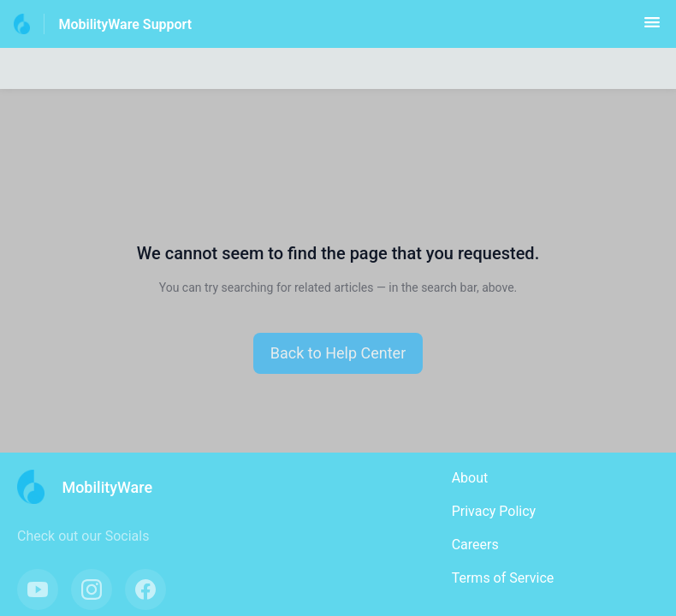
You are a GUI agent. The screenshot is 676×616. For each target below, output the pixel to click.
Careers (475, 545)
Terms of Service (503, 578)
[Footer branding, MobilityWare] (93, 487)
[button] (652, 28)
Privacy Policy (494, 511)
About (470, 478)
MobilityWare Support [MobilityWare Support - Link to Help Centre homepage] (125, 24)
